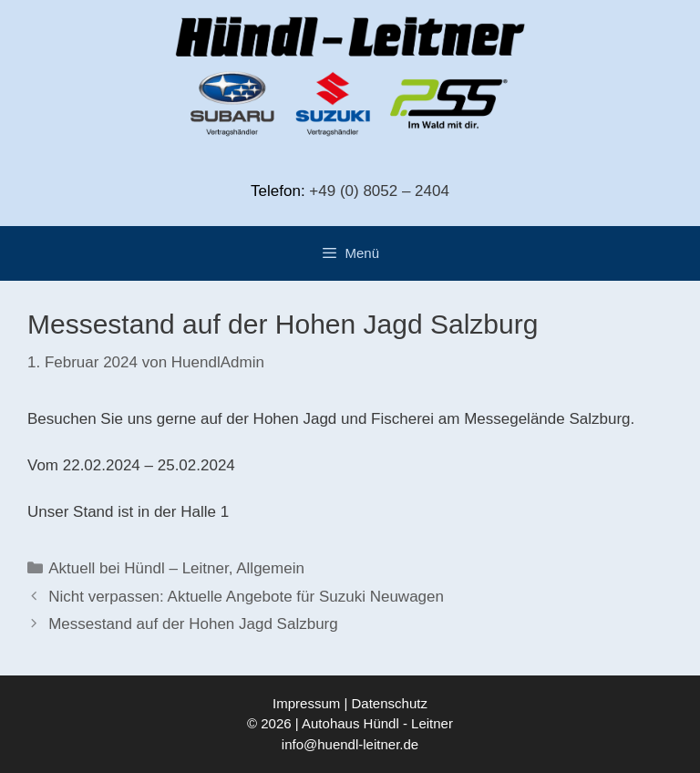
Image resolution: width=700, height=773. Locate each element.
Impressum (306, 703)
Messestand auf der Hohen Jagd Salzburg (193, 624)
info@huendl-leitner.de (350, 744)
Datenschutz (390, 703)
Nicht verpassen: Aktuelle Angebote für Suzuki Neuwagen (246, 597)
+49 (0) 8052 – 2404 (379, 191)
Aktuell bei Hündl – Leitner (139, 568)
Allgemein (270, 568)
